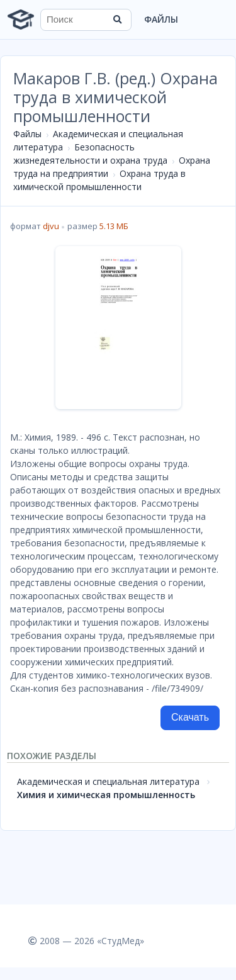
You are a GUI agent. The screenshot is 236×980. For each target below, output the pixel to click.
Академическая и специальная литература (108, 781)
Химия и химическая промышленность (106, 795)
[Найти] (118, 20)
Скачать (190, 717)
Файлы (161, 19)
